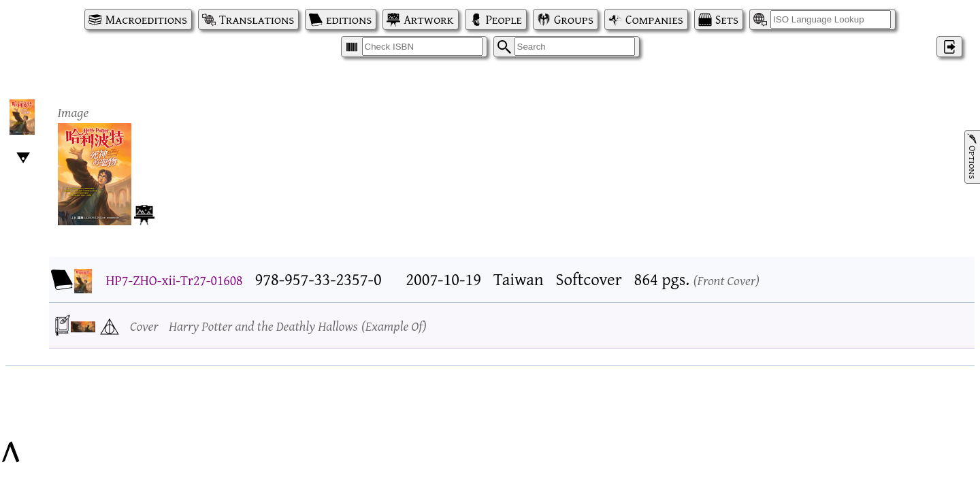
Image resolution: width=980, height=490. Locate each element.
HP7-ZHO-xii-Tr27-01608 (175, 280)
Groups (574, 19)
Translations (257, 19)
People (504, 19)
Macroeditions (146, 19)
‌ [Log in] (949, 47)
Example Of (394, 326)
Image (73, 112)
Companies (654, 19)
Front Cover (727, 280)
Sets (727, 19)
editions (349, 19)
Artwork (428, 19)
